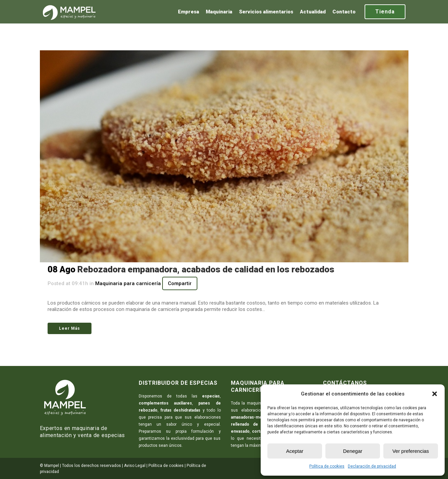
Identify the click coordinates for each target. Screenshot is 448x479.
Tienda (385, 12)
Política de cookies (327, 466)
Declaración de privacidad (372, 466)
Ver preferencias (411, 451)
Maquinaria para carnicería (128, 283)
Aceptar (295, 451)
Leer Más (70, 328)
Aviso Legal (135, 466)
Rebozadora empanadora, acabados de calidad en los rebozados (206, 269)
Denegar (353, 451)
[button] (435, 394)
